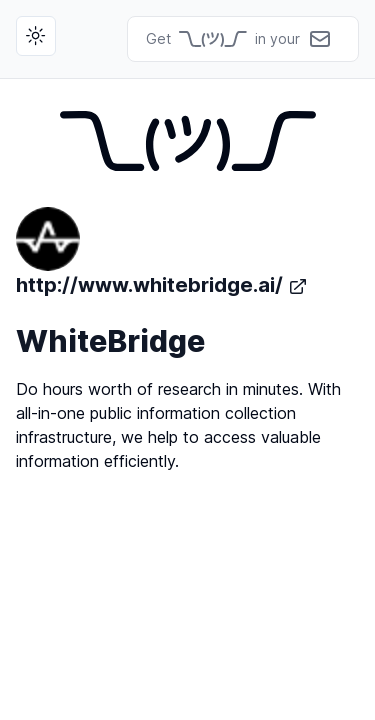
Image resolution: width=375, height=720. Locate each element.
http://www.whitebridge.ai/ (162, 252)
